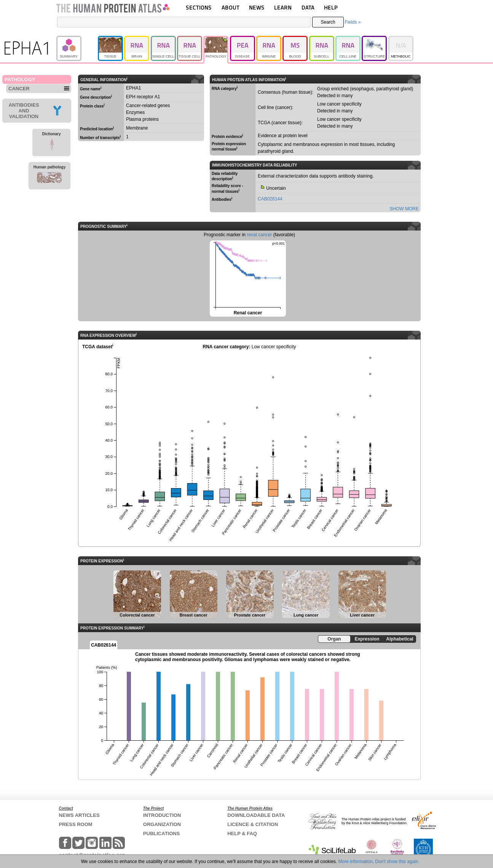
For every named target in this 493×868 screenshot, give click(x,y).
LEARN (283, 7)
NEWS (257, 7)
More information (356, 862)
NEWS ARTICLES (79, 815)
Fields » (353, 22)
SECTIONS (199, 7)
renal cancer (259, 235)
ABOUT (231, 7)
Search (328, 22)
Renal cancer (247, 278)
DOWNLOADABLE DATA (256, 815)
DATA (308, 7)
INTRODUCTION (162, 815)
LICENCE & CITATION (253, 824)
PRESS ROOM (76, 824)
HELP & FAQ (242, 834)
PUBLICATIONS (162, 834)
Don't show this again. (397, 862)
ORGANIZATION (162, 824)
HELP (331, 7)
